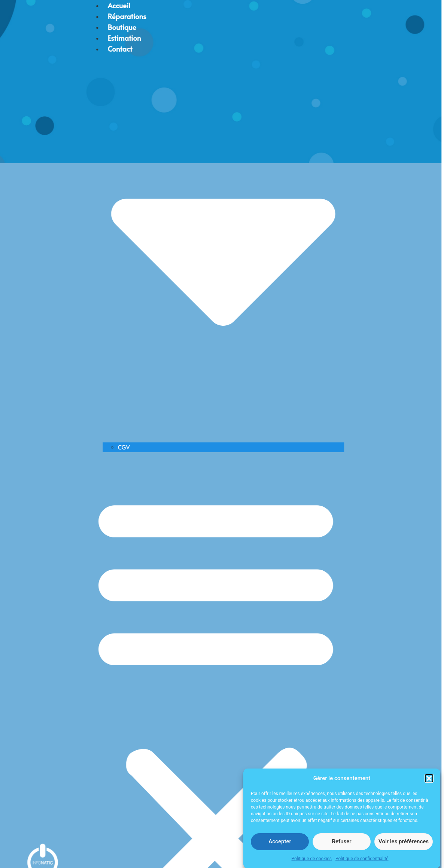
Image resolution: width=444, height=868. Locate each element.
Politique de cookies (312, 863)
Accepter (280, 846)
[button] (429, 783)
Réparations (65, 16)
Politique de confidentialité (362, 863)
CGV (61, 447)
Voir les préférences (404, 846)
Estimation (62, 38)
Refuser (341, 846)
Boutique (60, 27)
